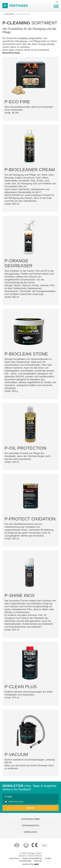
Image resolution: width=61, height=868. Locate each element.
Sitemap (38, 861)
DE (57, 2)
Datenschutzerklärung (32, 858)
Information (9, 14)
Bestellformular (11, 53)
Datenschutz (16, 802)
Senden (30, 808)
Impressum (14, 858)
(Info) (21, 802)
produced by (31, 864)
